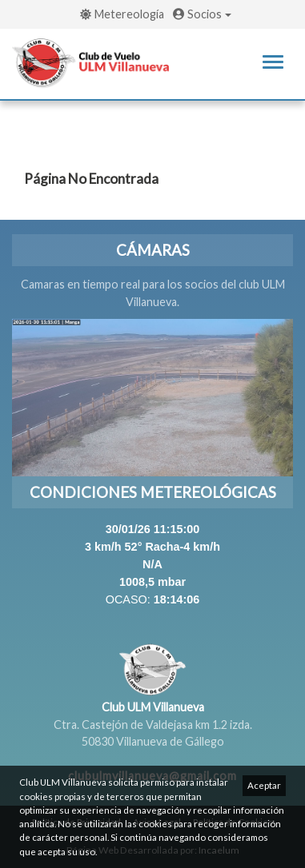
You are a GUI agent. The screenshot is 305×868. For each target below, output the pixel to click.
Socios (202, 14)
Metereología (122, 14)
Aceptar (264, 785)
